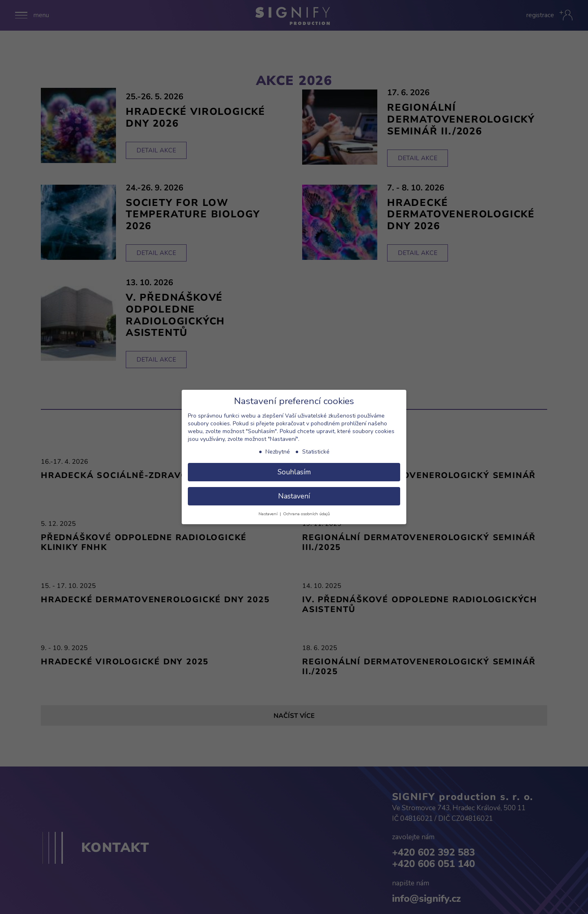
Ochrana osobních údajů (306, 514)
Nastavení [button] (294, 496)
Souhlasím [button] (294, 472)
